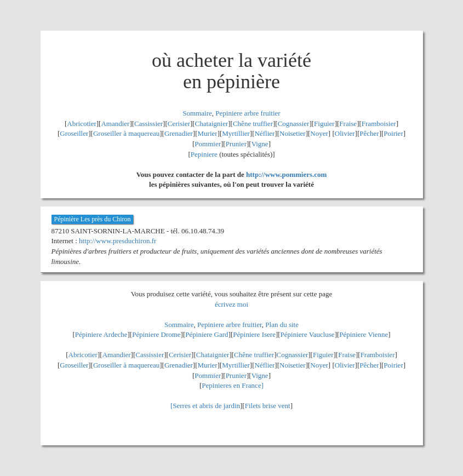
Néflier (265, 133)
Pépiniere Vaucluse (308, 334)
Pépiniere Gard (207, 334)
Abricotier (81, 124)
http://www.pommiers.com (286, 174)
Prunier (236, 144)
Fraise (348, 124)
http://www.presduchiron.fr (118, 241)
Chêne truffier (253, 124)
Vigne (260, 144)
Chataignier (212, 124)
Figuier (324, 124)
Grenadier (179, 133)
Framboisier (379, 124)
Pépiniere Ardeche (101, 334)
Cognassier (294, 124)
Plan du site (282, 325)
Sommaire (197, 113)
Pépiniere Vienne (364, 334)
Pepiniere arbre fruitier (248, 113)
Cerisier (179, 124)
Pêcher (369, 133)
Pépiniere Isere (254, 334)
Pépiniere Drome (156, 334)
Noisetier (293, 133)
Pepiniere (204, 154)
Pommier (208, 144)
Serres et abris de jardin (206, 406)
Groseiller (74, 133)
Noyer (319, 133)
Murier (208, 133)
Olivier (345, 133)
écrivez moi (231, 304)
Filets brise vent (268, 406)
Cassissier (148, 124)
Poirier (393, 133)
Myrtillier (236, 133)
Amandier (115, 124)
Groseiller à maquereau (126, 133)
